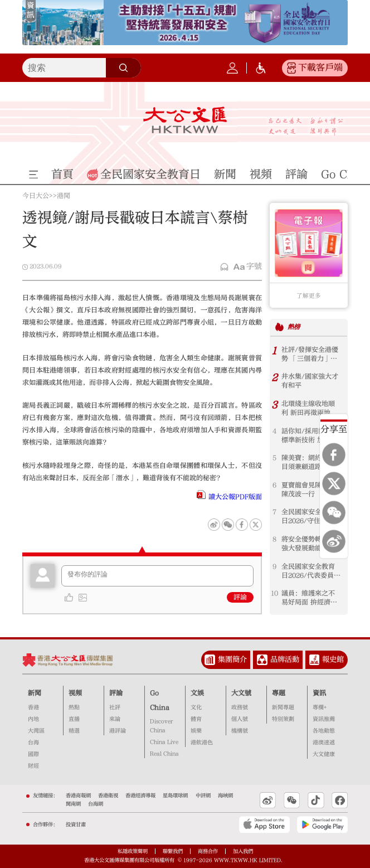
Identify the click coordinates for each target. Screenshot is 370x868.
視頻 (75, 693)
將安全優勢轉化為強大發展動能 (308, 544)
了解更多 (309, 296)
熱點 (74, 707)
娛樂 (196, 731)
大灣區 (36, 731)
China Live (164, 742)
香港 (33, 707)
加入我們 (243, 851)
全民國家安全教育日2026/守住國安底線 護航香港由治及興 (311, 517)
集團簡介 (232, 660)
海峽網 (225, 796)
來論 (115, 719)
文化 (196, 707)
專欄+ (320, 707)
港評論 (118, 731)
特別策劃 (283, 719)
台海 (33, 743)
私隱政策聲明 (133, 851)
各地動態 (324, 731)
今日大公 (36, 196)
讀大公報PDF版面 (235, 497)
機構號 (240, 731)
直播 (74, 719)
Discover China (161, 726)
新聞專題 (283, 707)
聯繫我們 (173, 851)
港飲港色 (202, 743)
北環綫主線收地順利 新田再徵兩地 (308, 408)
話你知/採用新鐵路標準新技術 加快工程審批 (310, 436)
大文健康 (324, 754)
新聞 (35, 693)
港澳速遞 (324, 743)
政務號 (240, 707)
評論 (240, 597)
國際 (33, 754)
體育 (196, 719)
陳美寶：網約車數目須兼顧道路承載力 (308, 462)
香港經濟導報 (140, 796)
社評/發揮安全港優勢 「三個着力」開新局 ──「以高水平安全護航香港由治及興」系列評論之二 (310, 354)
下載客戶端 (320, 67)
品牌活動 (285, 660)
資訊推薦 (324, 719)
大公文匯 (185, 120)
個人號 (240, 719)
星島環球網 (175, 796)
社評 (115, 707)
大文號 (241, 693)
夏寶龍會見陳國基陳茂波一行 (308, 489)
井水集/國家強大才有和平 (310, 381)
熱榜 (294, 327)
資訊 (319, 693)
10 (274, 593)
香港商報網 (78, 796)
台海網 (96, 804)
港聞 (64, 196)
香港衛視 (108, 796)
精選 (74, 731)
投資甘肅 (76, 825)
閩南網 (73, 804)
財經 (33, 766)
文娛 (197, 693)
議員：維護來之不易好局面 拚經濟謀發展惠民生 (309, 598)
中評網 (203, 796)
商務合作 (208, 851)
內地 (33, 719)
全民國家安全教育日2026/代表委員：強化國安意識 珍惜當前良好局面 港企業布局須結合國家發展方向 (311, 571)
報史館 (333, 660)
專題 (279, 693)
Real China (164, 754)
